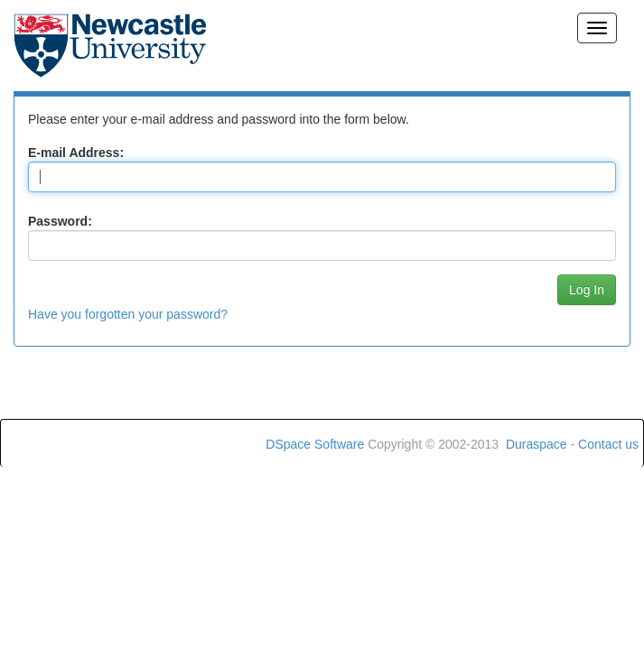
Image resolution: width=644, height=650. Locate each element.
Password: (60, 221)
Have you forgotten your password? (128, 314)
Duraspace (537, 444)
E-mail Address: (76, 153)
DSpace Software (315, 444)
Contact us (608, 444)
